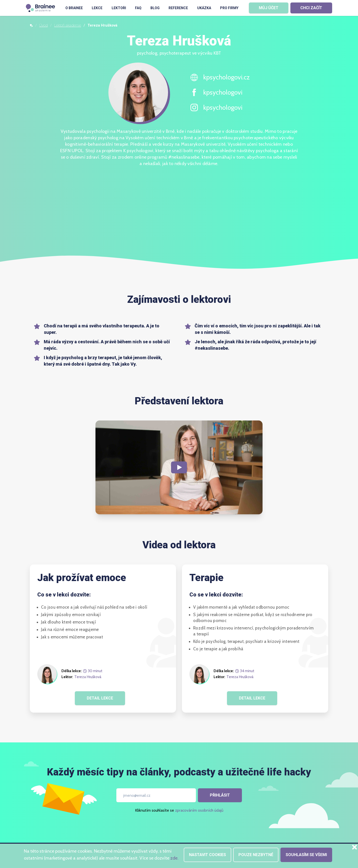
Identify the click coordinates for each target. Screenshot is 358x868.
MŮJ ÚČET (269, 8)
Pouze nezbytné (256, 855)
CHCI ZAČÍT (311, 8)
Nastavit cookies (207, 855)
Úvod (44, 25)
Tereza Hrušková (88, 677)
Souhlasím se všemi (306, 855)
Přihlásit (220, 795)
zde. (174, 858)
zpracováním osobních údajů (199, 810)
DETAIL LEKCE (100, 698)
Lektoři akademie (68, 25)
